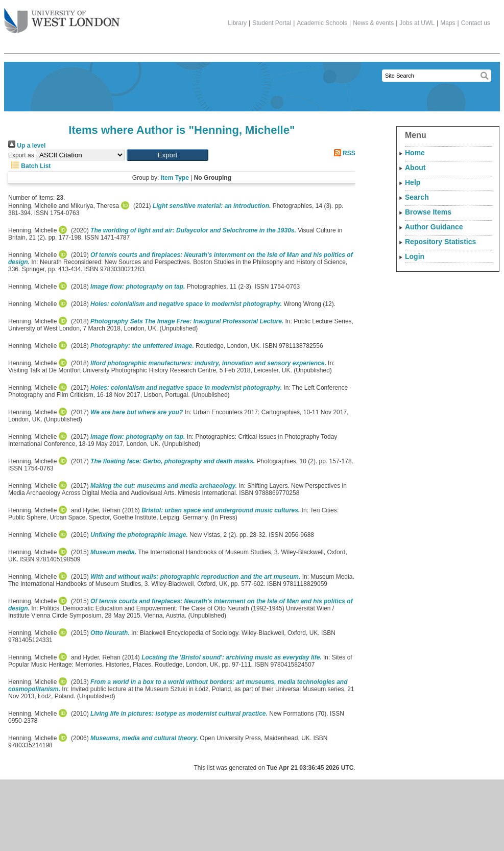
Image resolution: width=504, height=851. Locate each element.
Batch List (29, 166)
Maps (448, 23)
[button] (167, 155)
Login (415, 256)
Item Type (175, 178)
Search (417, 197)
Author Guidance (434, 227)
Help (413, 182)
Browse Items (428, 212)
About (415, 168)
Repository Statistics (440, 242)
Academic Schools (322, 23)
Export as (21, 155)
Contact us (476, 23)
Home (415, 153)
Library (237, 23)
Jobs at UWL (417, 23)
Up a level (27, 146)
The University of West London (62, 17)
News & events (373, 23)
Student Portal (272, 23)
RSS (343, 153)
